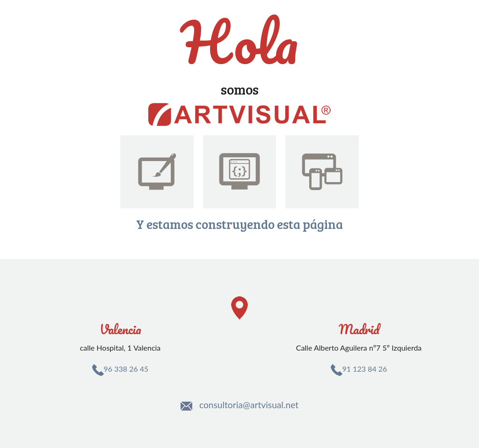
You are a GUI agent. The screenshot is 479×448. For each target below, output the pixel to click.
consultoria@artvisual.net (249, 405)
